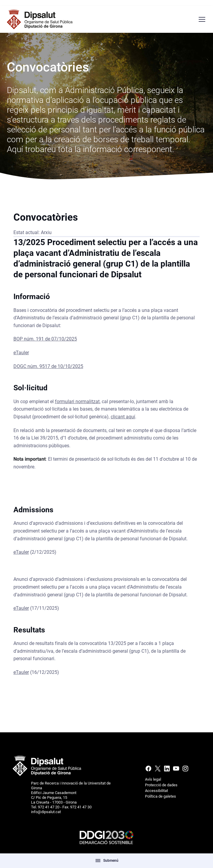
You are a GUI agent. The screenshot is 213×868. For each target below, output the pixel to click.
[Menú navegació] (202, 19)
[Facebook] (149, 770)
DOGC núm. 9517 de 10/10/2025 (48, 368)
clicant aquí (123, 419)
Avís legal (153, 779)
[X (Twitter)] (158, 770)
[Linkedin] (167, 770)
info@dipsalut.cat (46, 812)
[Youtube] (176, 770)
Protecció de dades (161, 785)
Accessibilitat (156, 791)
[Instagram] (185, 770)
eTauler (21, 355)
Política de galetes (160, 796)
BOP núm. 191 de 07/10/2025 (45, 341)
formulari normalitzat (77, 404)
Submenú (107, 861)
